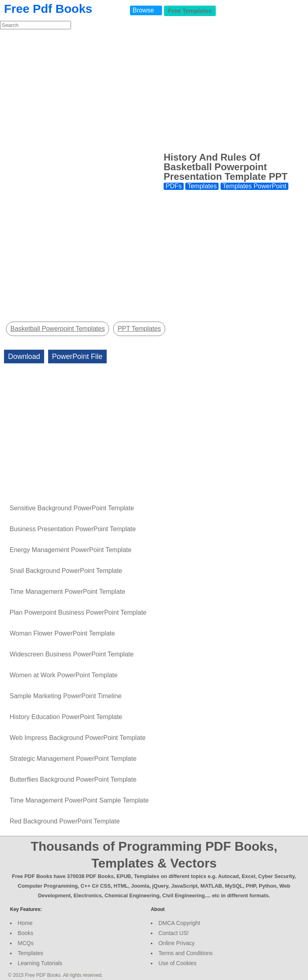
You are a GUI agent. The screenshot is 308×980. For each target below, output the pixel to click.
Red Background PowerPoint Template (65, 821)
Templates (202, 186)
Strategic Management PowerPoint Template (73, 759)
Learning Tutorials (40, 963)
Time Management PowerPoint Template (67, 592)
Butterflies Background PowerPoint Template (73, 779)
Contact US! (173, 933)
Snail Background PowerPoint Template (66, 571)
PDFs (174, 186)
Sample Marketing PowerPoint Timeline (66, 696)
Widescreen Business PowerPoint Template (72, 654)
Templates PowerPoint (254, 186)
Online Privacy (176, 943)
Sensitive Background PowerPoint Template (72, 508)
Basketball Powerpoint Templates (58, 329)
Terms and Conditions (185, 953)
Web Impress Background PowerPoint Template (78, 738)
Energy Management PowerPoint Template (71, 550)
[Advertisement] (154, 90)
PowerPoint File (77, 357)
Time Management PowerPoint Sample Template (79, 800)
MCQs (26, 943)
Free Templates (190, 11)
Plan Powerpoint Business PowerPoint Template (78, 612)
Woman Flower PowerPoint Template (62, 633)
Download (24, 357)
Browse (143, 10)
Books (25, 933)
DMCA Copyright (179, 923)
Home (25, 923)
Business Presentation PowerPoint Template (73, 529)
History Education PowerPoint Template (66, 717)
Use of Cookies (177, 963)
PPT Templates (139, 329)
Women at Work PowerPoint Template (64, 675)
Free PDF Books (43, 975)
